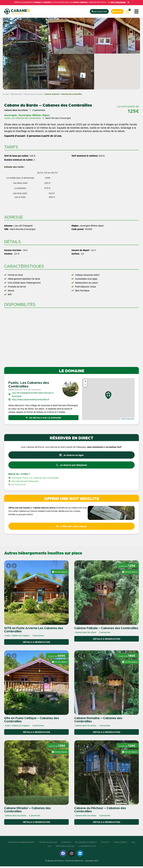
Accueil (6, 94)
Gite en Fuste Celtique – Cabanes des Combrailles (32, 721)
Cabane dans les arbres (33, 94)
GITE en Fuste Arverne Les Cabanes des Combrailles (34, 631)
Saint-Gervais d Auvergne (58, 118)
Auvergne (11, 115)
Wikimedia (130, 419)
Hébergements (16, 94)
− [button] (85, 385)
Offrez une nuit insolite (19, 509)
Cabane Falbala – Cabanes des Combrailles (106, 629)
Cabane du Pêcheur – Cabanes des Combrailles (100, 811)
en (32, 509)
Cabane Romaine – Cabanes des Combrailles (98, 721)
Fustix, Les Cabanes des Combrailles (29, 384)
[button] (136, 12)
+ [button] (85, 382)
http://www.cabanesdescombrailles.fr (31, 400)
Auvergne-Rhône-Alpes (34, 115)
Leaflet (123, 419)
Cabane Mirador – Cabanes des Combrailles (27, 811)
